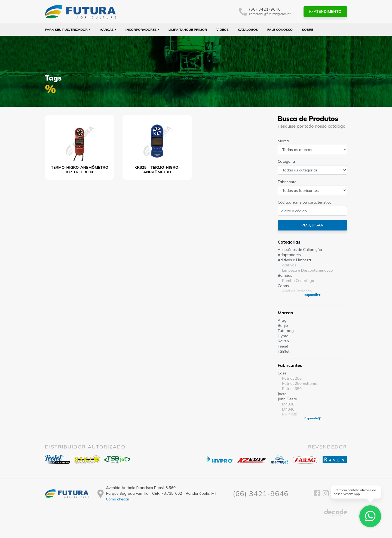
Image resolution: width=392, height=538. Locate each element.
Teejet (283, 346)
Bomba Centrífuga (298, 281)
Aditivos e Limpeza (294, 260)
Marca (283, 141)
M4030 (288, 404)
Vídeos (222, 30)
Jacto (282, 394)
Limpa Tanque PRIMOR (188, 30)
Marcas (107, 30)
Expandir (311, 295)
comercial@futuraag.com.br (270, 14)
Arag (282, 320)
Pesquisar (312, 225)
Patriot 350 (292, 389)
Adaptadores (289, 255)
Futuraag (286, 331)
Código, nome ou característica (305, 202)
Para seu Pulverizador (66, 30)
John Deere (287, 399)
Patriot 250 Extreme (300, 383)
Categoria (286, 161)
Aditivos (289, 265)
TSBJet (284, 351)
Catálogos (248, 30)
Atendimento (325, 11)
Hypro (283, 336)
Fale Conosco (280, 30)
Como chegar (118, 499)
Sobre (307, 30)
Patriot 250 (292, 378)
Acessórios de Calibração (300, 250)
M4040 (288, 409)
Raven (283, 341)
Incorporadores (141, 30)
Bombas (285, 275)
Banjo (283, 325)
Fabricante (287, 182)
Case (282, 373)
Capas (283, 286)
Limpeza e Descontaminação (307, 270)
